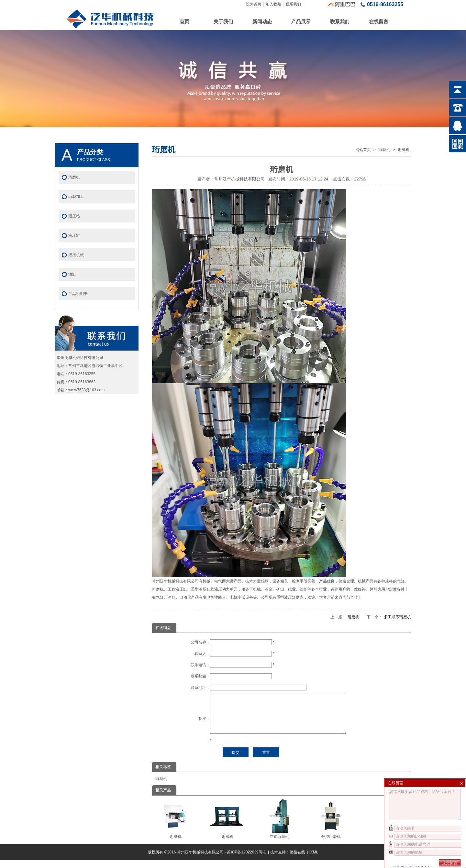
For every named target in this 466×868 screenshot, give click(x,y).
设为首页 (254, 4)
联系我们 (293, 4)
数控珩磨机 (331, 827)
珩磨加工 (76, 197)
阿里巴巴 (345, 4)
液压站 (74, 216)
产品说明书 (78, 294)
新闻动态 (262, 22)
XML (314, 860)
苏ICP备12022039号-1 (247, 860)
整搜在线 (297, 860)
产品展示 (301, 22)
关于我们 (223, 22)
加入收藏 (273, 4)
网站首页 (363, 150)
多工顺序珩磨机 (397, 617)
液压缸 (74, 235)
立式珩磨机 (279, 827)
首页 (184, 22)
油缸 (72, 274)
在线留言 (379, 22)
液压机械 (76, 255)
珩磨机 (384, 150)
